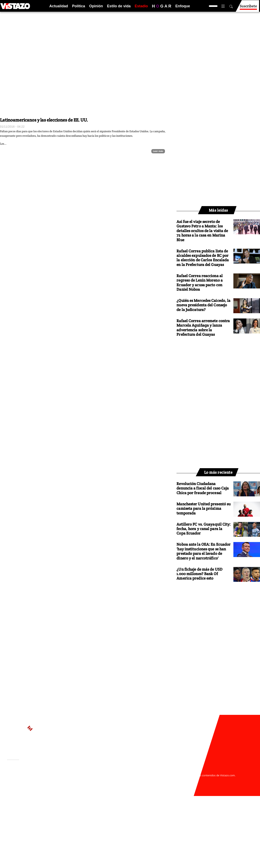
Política (79, 6)
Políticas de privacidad (68, 779)
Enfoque (183, 6)
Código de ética (63, 783)
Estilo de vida (119, 6)
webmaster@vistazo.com (177, 771)
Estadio (141, 6)
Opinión (96, 6)
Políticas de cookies (97, 779)
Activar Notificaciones (28, 777)
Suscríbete (248, 8)
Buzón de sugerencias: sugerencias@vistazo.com (85, 787)
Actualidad (59, 6)
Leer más (158, 151)
